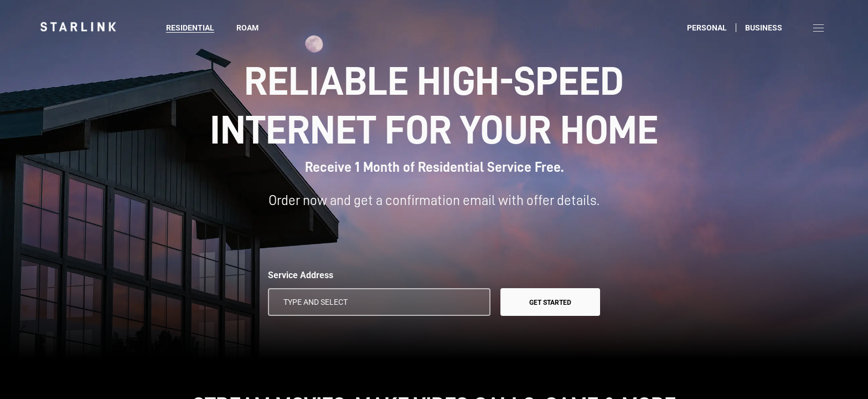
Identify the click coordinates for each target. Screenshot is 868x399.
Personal (707, 28)
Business (764, 28)
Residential (190, 28)
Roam (247, 28)
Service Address (301, 275)
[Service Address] (379, 302)
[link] (78, 27)
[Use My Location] (474, 302)
